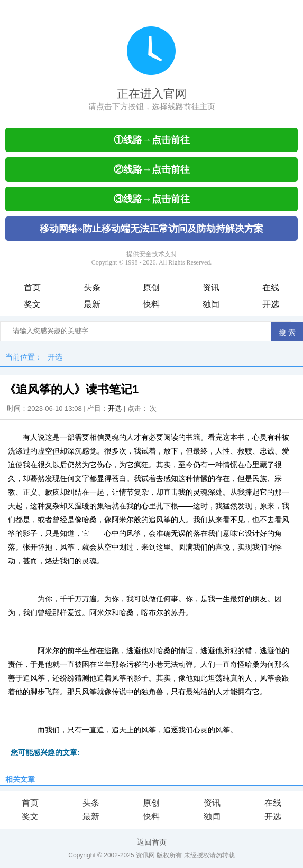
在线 (271, 287)
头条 (92, 287)
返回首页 (152, 842)
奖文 (32, 304)
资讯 (211, 287)
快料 (151, 304)
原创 (151, 287)
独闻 (211, 304)
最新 (92, 304)
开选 (271, 304)
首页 (32, 287)
